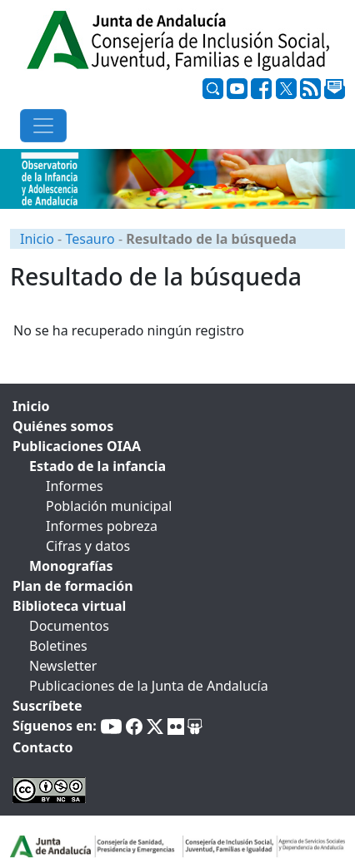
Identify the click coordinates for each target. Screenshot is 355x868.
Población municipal (109, 506)
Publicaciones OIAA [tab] (77, 446)
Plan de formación (73, 586)
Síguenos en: (55, 726)
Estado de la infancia (97, 466)
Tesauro (90, 239)
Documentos (69, 626)
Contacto (42, 747)
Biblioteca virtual (69, 606)
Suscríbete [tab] (47, 706)
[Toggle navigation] (43, 126)
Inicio (37, 239)
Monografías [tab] (71, 566)
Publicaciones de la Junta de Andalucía (149, 686)
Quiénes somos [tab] (63, 426)
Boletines (58, 646)
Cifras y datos (88, 546)
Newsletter (63, 666)
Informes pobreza (102, 526)
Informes (75, 486)
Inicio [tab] (31, 406)
